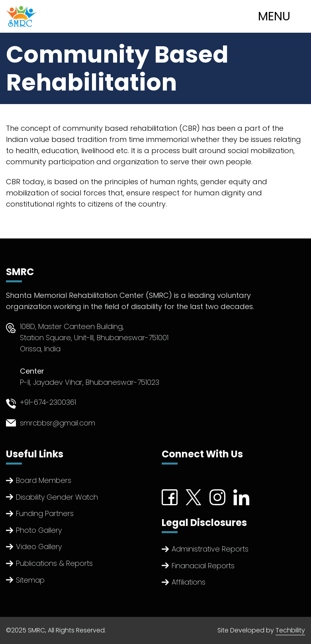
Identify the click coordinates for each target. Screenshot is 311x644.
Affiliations (189, 582)
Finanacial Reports (203, 566)
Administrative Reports (210, 549)
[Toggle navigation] (282, 16)
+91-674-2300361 (48, 402)
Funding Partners (45, 513)
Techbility (290, 630)
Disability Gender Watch (57, 497)
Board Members (44, 480)
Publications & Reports (54, 563)
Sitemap (30, 580)
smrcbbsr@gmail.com (58, 423)
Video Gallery (39, 547)
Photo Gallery (39, 530)
